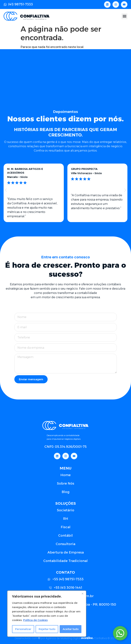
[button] (124, 16)
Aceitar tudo (71, 629)
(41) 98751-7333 (21, 4)
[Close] (82, 594)
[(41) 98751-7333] (5, 4)
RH (66, 519)
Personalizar (23, 629)
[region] (47, 614)
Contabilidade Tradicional (65, 561)
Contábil (65, 536)
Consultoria (65, 544)
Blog (65, 492)
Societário (66, 510)
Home (65, 475)
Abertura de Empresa (66, 552)
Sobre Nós (66, 483)
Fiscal (66, 527)
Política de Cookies (35, 620)
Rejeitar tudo (47, 629)
